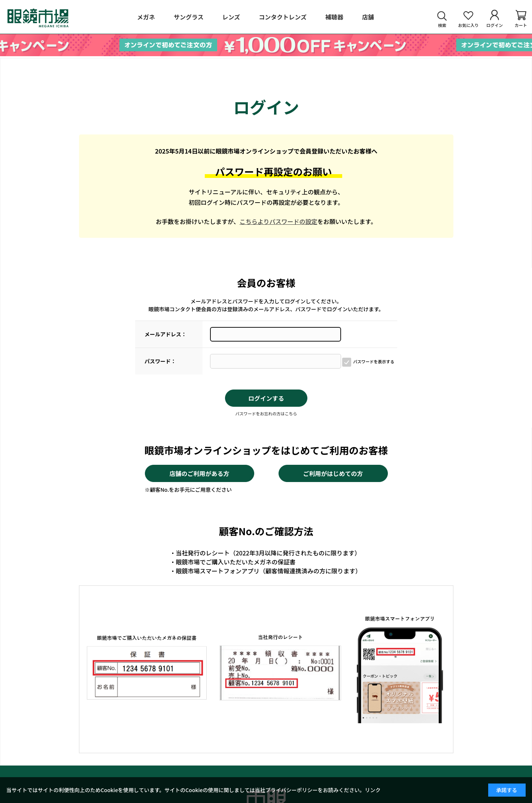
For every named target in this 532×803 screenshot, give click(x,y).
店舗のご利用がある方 (199, 473)
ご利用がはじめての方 (333, 473)
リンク (373, 790)
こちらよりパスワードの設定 (279, 221)
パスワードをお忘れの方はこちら (266, 413)
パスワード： (160, 361)
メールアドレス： (165, 334)
